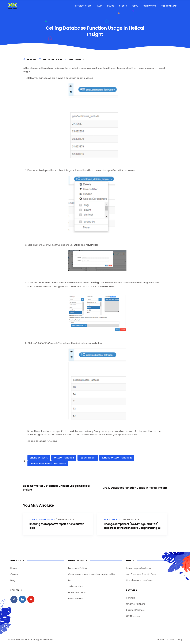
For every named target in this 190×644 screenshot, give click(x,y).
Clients (123, 6)
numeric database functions (117, 457)
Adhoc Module (112, 518)
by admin (32, 59)
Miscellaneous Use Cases (140, 579)
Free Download (169, 6)
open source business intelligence (48, 462)
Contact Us (150, 6)
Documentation (77, 591)
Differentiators (83, 6)
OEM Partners (133, 615)
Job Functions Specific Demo (142, 573)
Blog (13, 579)
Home (14, 567)
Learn (99, 6)
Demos (111, 6)
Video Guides (75, 585)
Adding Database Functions (42, 440)
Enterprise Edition (77, 567)
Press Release (76, 597)
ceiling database (39, 457)
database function (64, 457)
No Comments (76, 59)
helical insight (88, 457)
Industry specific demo (138, 567)
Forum (135, 6)
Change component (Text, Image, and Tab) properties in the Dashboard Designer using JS (132, 525)
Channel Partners (136, 603)
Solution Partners (135, 609)
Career (14, 573)
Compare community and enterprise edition (92, 573)
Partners (131, 597)
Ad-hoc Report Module (42, 518)
